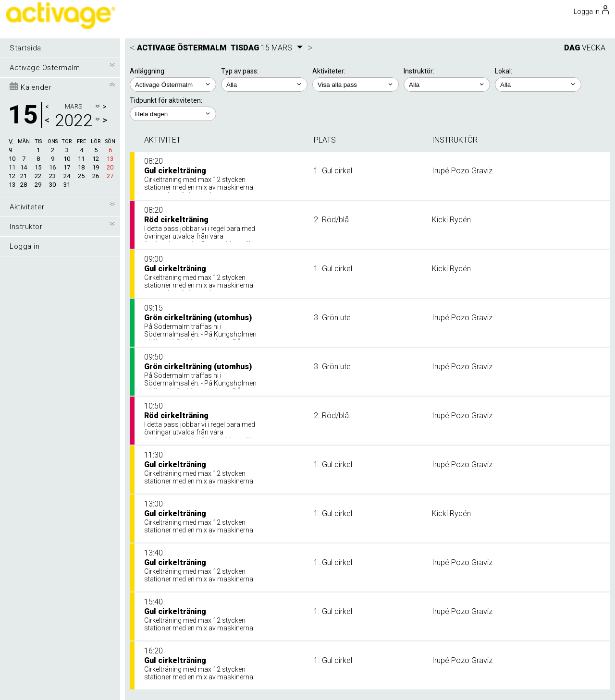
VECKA (594, 48)
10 (12, 159)
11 (12, 167)
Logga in (25, 246)
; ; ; (538, 84)
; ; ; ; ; (356, 84)
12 (12, 176)
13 (12, 185)
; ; (264, 84)
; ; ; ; (447, 84)
